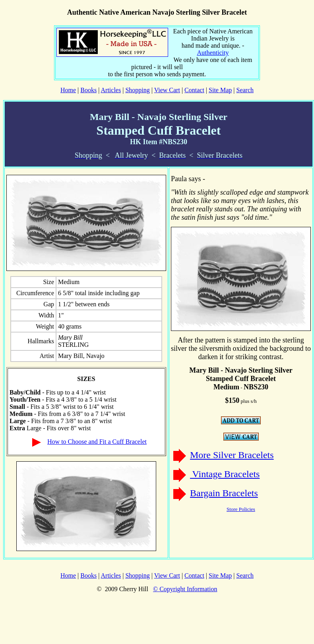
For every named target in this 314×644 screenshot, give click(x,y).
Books (88, 90)
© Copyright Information (185, 589)
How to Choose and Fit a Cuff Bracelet (97, 442)
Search (245, 90)
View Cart (167, 90)
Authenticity (213, 53)
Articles (111, 90)
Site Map (220, 90)
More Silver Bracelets (232, 455)
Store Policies (241, 509)
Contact (194, 90)
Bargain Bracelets (224, 493)
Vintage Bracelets (225, 474)
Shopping (137, 90)
